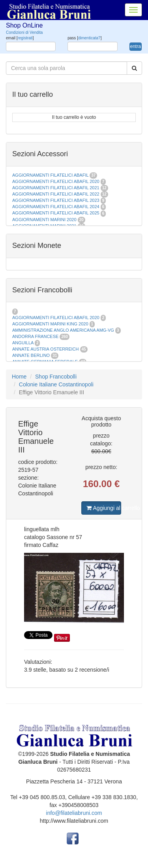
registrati (25, 38)
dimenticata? (89, 38)
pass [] (84, 38)
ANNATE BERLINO (31, 355)
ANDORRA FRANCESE (35, 336)
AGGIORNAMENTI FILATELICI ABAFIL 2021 (56, 188)
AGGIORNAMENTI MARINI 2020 (44, 220)
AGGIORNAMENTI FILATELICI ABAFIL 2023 (56, 200)
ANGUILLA (23, 343)
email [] (20, 38)
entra (136, 46)
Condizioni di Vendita (24, 32)
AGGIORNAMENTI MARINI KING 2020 (50, 324)
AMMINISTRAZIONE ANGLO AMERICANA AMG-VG (63, 330)
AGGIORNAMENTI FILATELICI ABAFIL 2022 (56, 194)
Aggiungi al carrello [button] (104, 508)
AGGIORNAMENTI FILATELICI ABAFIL (51, 175)
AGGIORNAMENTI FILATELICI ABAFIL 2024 (56, 207)
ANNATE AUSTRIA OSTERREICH (46, 349)
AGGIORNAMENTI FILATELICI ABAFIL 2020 (56, 181)
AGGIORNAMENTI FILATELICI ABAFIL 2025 (56, 213)
